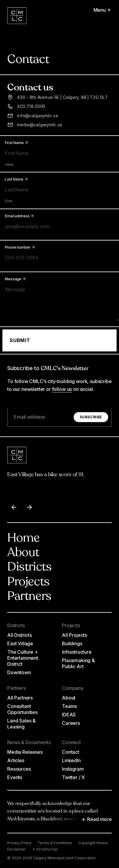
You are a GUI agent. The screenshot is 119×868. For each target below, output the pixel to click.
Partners (29, 597)
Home (23, 539)
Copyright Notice (93, 843)
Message (15, 279)
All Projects (75, 635)
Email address (20, 216)
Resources (19, 769)
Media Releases (25, 752)
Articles (16, 760)
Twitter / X (73, 777)
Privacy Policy (19, 843)
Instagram (73, 769)
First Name (17, 143)
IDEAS (69, 715)
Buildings (72, 643)
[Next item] (29, 507)
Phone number (20, 248)
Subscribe (91, 417)
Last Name (17, 179)
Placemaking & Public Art (78, 663)
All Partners (20, 698)
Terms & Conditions (55, 843)
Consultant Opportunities (22, 709)
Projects (28, 582)
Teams (69, 706)
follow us (62, 389)
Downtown (19, 672)
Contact (71, 752)
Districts (29, 568)
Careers (71, 723)
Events (15, 777)
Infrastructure (77, 652)
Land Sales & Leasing (21, 724)
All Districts (20, 635)
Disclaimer (17, 849)
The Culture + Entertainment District (23, 658)
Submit (20, 340)
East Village (20, 643)
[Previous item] (14, 507)
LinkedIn (71, 760)
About (23, 553)
